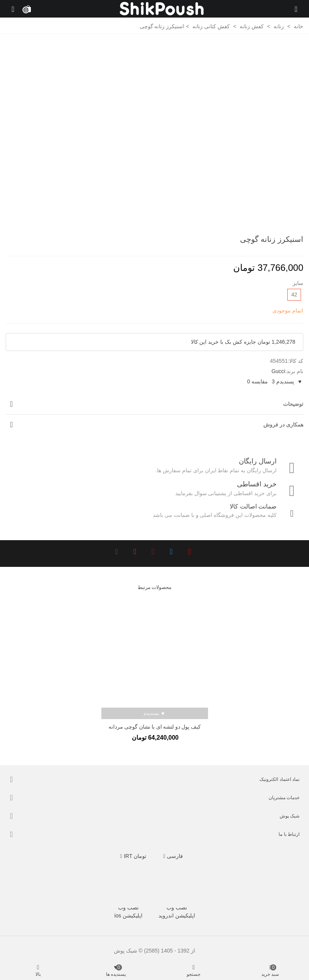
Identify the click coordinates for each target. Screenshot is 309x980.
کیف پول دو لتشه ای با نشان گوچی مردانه (155, 727)
